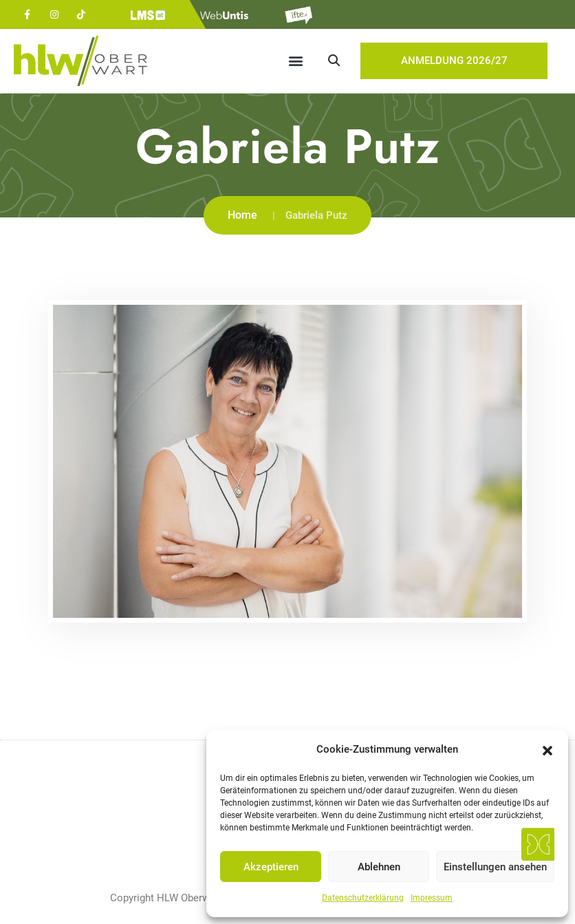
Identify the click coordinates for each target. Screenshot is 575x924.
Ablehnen (379, 867)
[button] (547, 749)
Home (242, 215)
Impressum (432, 898)
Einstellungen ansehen (495, 867)
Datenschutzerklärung (363, 898)
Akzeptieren (271, 867)
